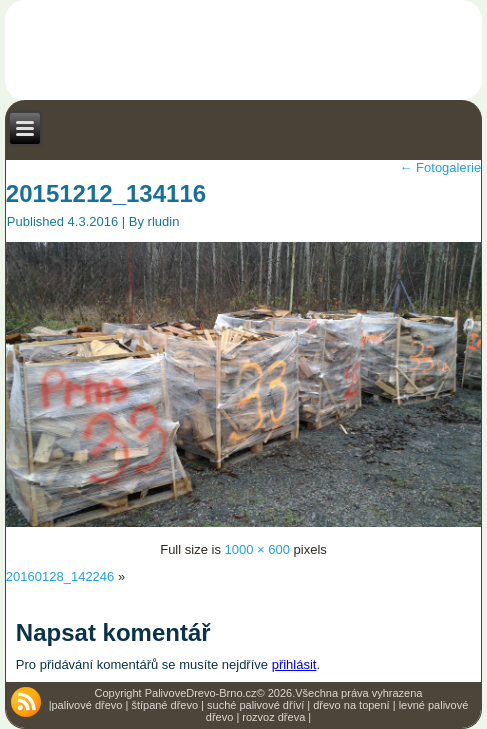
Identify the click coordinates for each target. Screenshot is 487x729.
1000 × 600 (257, 549)
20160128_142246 (60, 576)
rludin (164, 221)
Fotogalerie (440, 167)
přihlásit (294, 664)
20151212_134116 (106, 193)
